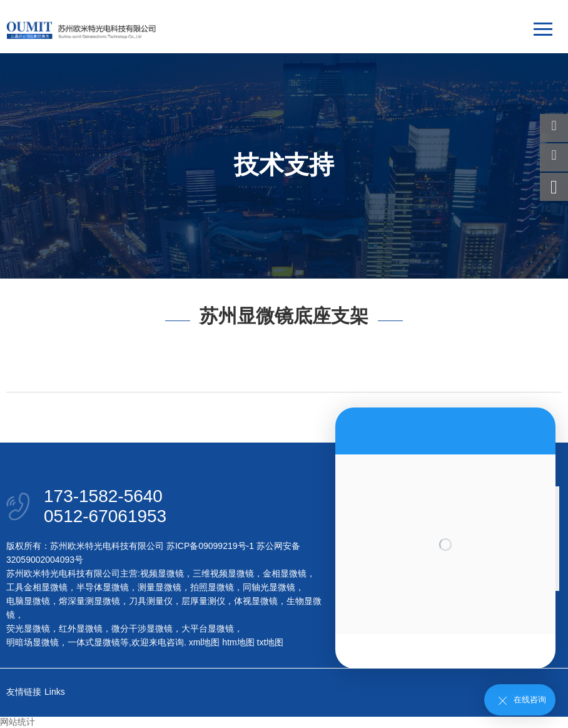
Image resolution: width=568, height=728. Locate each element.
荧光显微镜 (28, 628)
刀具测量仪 (151, 601)
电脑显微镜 (28, 601)
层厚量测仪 (203, 601)
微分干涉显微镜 (142, 628)
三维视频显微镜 (223, 573)
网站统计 (18, 722)
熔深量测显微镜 (89, 601)
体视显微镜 (256, 601)
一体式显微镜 (94, 642)
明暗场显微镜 (33, 642)
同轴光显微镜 (269, 587)
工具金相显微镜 (37, 587)
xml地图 (205, 642)
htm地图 (238, 642)
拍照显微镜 (212, 587)
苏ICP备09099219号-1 (210, 546)
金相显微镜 (285, 573)
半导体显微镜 (103, 587)
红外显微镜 (81, 628)
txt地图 (271, 642)
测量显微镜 (160, 587)
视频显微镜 (162, 573)
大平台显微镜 (208, 628)
